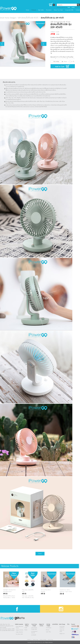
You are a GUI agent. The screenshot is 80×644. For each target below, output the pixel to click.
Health (26, 628)
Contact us (29, 640)
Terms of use (36, 640)
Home (27, 10)
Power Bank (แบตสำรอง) (62, 627)
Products (34, 10)
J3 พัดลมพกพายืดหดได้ (34, 632)
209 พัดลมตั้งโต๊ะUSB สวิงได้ (34, 629)
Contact (78, 10)
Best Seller (41, 10)
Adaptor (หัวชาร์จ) (20, 630)
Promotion (49, 10)
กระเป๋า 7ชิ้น (48, 632)
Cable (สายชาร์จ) (19, 632)
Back (40, 554)
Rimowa (48, 630)
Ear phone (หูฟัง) (19, 634)
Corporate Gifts (69, 10)
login (69, 7)
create (73, 7)
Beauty (26, 630)
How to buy (51, 640)
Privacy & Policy (43, 640)
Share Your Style (58, 10)
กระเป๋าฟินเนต (49, 628)
